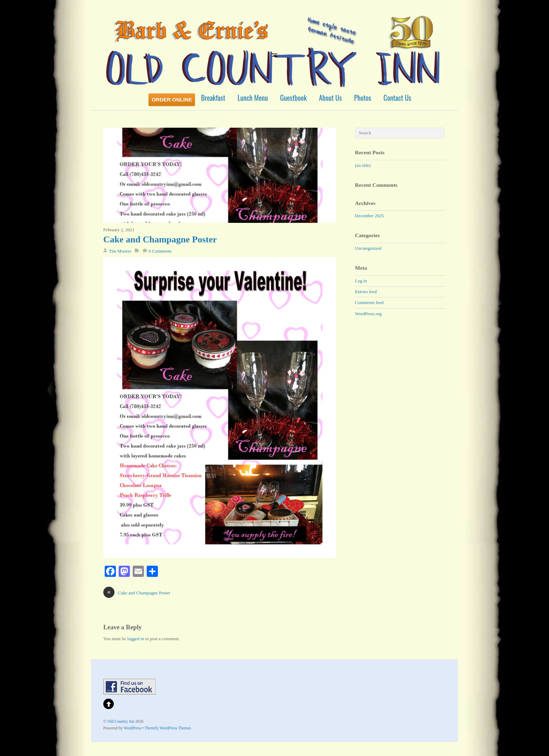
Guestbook (293, 98)
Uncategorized (368, 248)
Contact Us (397, 98)
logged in (136, 639)
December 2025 (369, 216)
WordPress (132, 728)
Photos (363, 98)
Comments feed (369, 302)
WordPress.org (368, 314)
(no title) (363, 165)
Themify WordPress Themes (168, 728)
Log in (361, 281)
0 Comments (160, 251)
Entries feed (366, 292)
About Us (330, 98)
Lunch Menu (253, 98)
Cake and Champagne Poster (160, 239)
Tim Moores (120, 251)
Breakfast (213, 98)
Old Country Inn (121, 722)
